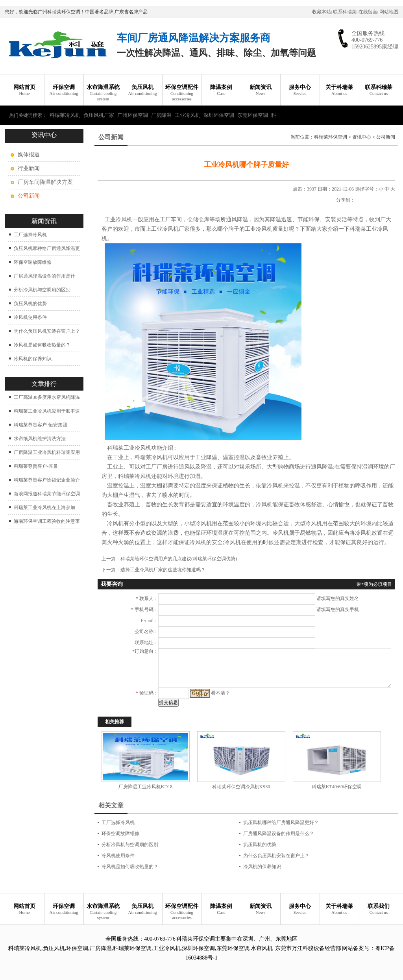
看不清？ (220, 693)
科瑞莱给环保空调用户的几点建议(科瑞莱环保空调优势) (179, 559)
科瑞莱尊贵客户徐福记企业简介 (47, 480)
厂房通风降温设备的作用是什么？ (279, 834)
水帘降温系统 (103, 93)
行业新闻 (29, 168)
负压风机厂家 (99, 115)
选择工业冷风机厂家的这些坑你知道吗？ (163, 570)
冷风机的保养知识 (33, 359)
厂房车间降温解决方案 (45, 182)
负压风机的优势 (30, 304)
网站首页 (24, 90)
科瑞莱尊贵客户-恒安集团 (41, 425)
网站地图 (389, 12)
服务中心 (300, 90)
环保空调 (64, 90)
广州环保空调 (133, 115)
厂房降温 (161, 115)
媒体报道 (29, 155)
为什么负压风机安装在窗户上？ (47, 331)
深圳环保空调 (219, 115)
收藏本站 (322, 12)
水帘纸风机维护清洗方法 (40, 439)
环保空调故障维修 (33, 262)
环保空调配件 (182, 93)
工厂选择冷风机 (30, 235)
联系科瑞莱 (345, 12)
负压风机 (142, 90)
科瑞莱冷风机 (65, 115)
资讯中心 (362, 137)
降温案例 (221, 90)
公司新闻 (386, 137)
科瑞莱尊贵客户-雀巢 (36, 466)
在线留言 (368, 12)
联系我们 (379, 909)
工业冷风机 (188, 115)
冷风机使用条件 (30, 317)
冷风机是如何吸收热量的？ (42, 345)
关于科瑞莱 (339, 90)
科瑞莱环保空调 (331, 137)
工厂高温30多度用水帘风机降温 (47, 397)
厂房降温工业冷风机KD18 (145, 787)
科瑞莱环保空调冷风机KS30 (241, 787)
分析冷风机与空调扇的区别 (42, 290)
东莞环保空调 (253, 115)
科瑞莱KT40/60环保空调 (337, 787)
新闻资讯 (261, 90)
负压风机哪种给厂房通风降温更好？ (281, 823)
